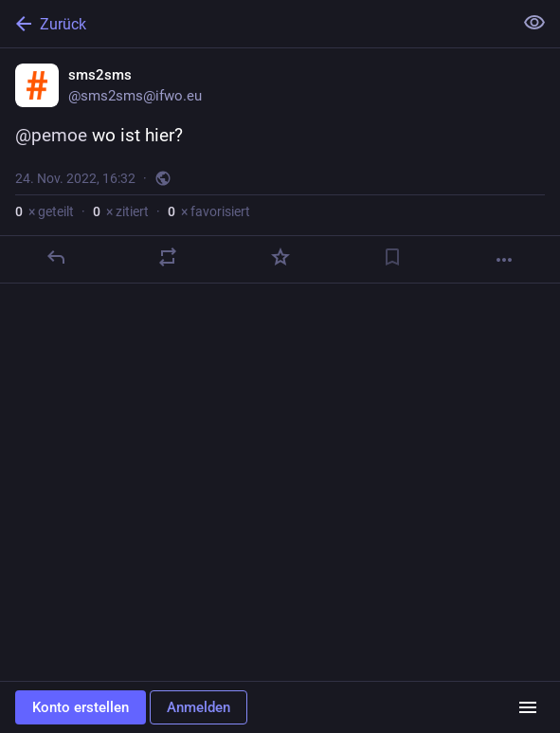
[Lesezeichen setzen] (392, 257)
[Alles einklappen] (534, 23)
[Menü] (528, 707)
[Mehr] (504, 260)
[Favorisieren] (280, 257)
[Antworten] (56, 257)
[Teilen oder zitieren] (168, 257)
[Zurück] (254, 24)
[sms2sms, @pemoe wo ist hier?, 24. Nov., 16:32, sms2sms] (280, 166)
